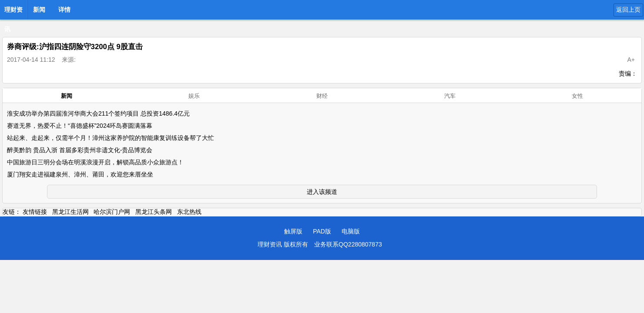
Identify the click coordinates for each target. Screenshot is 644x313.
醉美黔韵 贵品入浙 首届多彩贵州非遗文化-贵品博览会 (80, 150)
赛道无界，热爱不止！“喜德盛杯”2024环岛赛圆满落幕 (80, 126)
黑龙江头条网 (154, 212)
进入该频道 (322, 192)
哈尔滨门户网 (112, 212)
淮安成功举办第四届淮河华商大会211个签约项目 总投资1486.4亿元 (98, 113)
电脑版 (351, 231)
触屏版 (293, 231)
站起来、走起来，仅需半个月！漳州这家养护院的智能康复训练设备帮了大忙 (111, 138)
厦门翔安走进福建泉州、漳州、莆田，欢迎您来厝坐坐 (80, 174)
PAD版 (322, 231)
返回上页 (628, 10)
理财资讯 (13, 12)
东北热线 (189, 212)
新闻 (39, 10)
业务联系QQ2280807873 (348, 244)
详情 (64, 10)
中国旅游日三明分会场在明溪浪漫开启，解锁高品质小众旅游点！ (95, 162)
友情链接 (35, 212)
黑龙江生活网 (70, 212)
